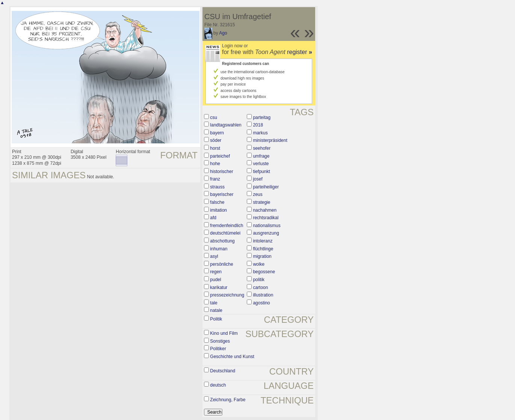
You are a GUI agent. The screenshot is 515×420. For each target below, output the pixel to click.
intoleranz (263, 241)
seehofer (262, 148)
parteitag (262, 117)
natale (216, 310)
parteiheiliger (266, 187)
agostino (261, 303)
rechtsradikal (266, 218)
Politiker (218, 349)
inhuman (219, 249)
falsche (217, 202)
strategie (261, 202)
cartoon (260, 288)
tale (214, 303)
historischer (221, 172)
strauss (217, 187)
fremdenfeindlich (227, 226)
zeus (257, 194)
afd (213, 218)
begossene (264, 272)
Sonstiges (220, 341)
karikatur (219, 288)
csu (214, 117)
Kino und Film (224, 333)
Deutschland (223, 371)
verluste (261, 164)
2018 (258, 125)
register (300, 52)
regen (216, 272)
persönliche (221, 264)
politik (259, 280)
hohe (215, 164)
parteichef (220, 156)
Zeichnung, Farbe (228, 400)
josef (257, 179)
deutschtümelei (225, 233)
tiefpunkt (261, 172)
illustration (263, 295)
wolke (259, 264)
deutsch (218, 385)
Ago (223, 33)
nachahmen (265, 210)
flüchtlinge (263, 249)
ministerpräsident (270, 140)
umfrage (261, 156)
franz (215, 179)
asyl (214, 256)
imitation (218, 210)
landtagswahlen (226, 125)
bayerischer (222, 194)
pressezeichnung (227, 295)
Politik (216, 319)
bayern (217, 133)
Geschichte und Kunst (232, 357)
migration (262, 256)
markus (260, 133)
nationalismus (267, 226)
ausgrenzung (266, 233)
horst (215, 148)
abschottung (222, 241)
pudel (215, 280)
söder (216, 140)
